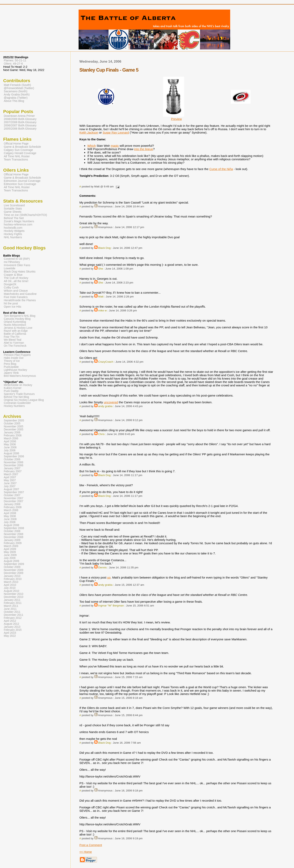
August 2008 (11, 525)
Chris (101, 434)
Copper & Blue (13, 275)
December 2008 (14, 537)
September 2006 (14, 456)
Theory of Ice (12, 361)
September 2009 (14, 564)
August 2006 (11, 453)
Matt (101, 297)
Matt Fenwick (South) (17, 85)
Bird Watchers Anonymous (20, 376)
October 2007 (12, 495)
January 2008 (12, 504)
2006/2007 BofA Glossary (20, 125)
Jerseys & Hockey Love (18, 328)
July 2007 (10, 486)
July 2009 (10, 558)
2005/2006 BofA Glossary (20, 129)
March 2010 (11, 582)
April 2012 (10, 621)
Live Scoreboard (14, 205)
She (101, 269)
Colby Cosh (11, 287)
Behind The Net (14, 218)
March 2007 (11, 474)
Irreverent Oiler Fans (17, 265)
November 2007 (14, 498)
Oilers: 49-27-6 (13, 64)
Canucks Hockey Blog (17, 319)
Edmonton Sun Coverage (20, 184)
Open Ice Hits (12, 307)
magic (115, 146)
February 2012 (13, 618)
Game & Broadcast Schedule (22, 147)
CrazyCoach (106, 362)
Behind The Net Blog (16, 397)
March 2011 (11, 606)
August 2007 (11, 489)
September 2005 (14, 421)
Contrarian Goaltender (17, 403)
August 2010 (11, 591)
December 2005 (14, 430)
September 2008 (14, 528)
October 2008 (12, 531)
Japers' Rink (11, 373)
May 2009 (10, 552)
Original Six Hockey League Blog (24, 400)
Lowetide (10, 268)
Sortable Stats (13, 209)
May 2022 (10, 636)
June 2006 (10, 447)
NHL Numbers (13, 237)
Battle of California (15, 334)
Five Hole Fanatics (16, 297)
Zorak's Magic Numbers (19, 221)
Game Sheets (13, 212)
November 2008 (14, 534)
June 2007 (10, 483)
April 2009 (10, 549)
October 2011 (12, 612)
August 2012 (11, 624)
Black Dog (104, 248)
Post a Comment (91, 845)
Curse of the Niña (221, 169)
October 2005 (12, 424)
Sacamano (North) (16, 91)
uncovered (111, 402)
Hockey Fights (13, 234)
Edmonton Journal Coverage (22, 181)
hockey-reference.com (18, 224)
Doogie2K (10, 284)
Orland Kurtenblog (15, 322)
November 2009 (14, 570)
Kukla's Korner (13, 388)
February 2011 (13, 603)
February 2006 (13, 435)
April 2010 (10, 585)
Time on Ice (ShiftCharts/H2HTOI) (25, 215)
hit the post (11, 303)
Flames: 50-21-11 (15, 60)
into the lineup (144, 149)
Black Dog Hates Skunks (20, 272)
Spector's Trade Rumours (19, 394)
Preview (176, 119)
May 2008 (10, 516)
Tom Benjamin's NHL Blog (20, 316)
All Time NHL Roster (17, 156)
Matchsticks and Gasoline (20, 294)
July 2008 (10, 522)
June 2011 (10, 609)
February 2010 (13, 579)
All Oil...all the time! (16, 281)
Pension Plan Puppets (17, 355)
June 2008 (10, 519)
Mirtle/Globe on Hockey (18, 385)
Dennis (102, 567)
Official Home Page (16, 144)
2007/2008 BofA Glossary (20, 122)
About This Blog (14, 101)
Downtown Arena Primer (19, 116)
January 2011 (12, 600)
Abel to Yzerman (14, 343)
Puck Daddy (11, 391)
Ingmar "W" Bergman (111, 606)
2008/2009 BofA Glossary (20, 119)
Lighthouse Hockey (15, 370)
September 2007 (14, 492)
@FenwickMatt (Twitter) (19, 88)
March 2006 (11, 438)
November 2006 (14, 462)
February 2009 (13, 543)
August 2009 (11, 561)
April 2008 (10, 513)
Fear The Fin (12, 337)
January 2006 (12, 433)
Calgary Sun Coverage (18, 150)
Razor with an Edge (16, 331)
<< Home (86, 852)
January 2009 (12, 540)
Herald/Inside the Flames (20, 300)
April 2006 (10, 441)
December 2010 (14, 597)
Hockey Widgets (14, 231)
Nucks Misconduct (15, 325)
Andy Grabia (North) (17, 94)
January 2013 (12, 627)
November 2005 (14, 427)
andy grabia (105, 406)
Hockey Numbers (14, 406)
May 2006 (10, 444)
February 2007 (13, 471)
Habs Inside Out (14, 358)
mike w (102, 310)
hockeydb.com (13, 228)
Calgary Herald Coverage (20, 153)
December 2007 (14, 501)
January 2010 (12, 576)
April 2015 (10, 633)
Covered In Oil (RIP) (17, 259)
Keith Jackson (89, 132)
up (109, 577)
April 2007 (10, 477)
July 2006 (10, 450)
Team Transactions (16, 159)
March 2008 (11, 510)
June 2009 (10, 555)
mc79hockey (12, 262)
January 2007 (12, 468)
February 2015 (13, 630)
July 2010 (10, 588)
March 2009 (11, 546)
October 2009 (12, 567)
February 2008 (13, 507)
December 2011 (14, 615)
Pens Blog (10, 364)
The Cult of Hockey (16, 278)
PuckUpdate (11, 367)
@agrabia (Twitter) (16, 98)
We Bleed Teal (13, 340)
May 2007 (10, 480)
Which (92, 146)
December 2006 (14, 465)
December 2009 (14, 573)
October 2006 (12, 459)
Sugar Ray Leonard (116, 132)
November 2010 (14, 594)
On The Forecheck (15, 346)
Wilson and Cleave (16, 291)
